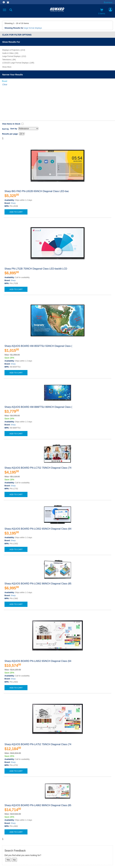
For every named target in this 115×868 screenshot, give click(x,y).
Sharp (13, 169)
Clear (5, 84)
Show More (7, 67)
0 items (102, 12)
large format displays (33, 28)
